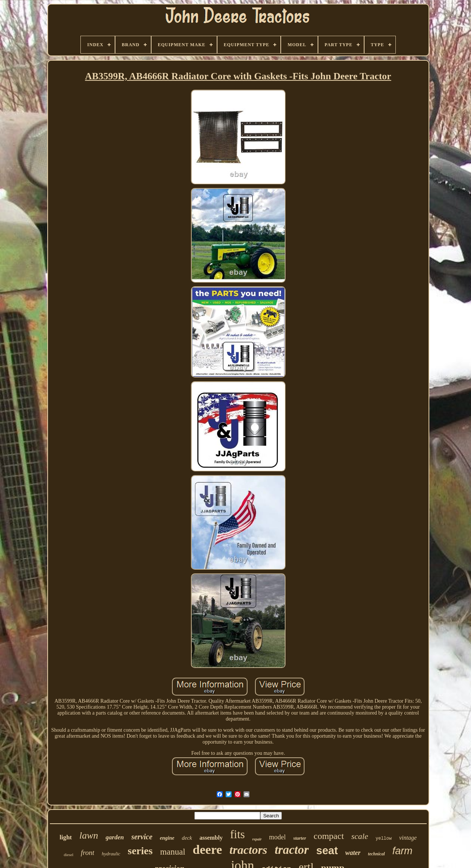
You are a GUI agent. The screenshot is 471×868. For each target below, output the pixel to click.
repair (257, 839)
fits (238, 834)
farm (402, 851)
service (142, 837)
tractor (292, 850)
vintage (408, 838)
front (87, 853)
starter (300, 838)
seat (327, 850)
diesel (69, 855)
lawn (89, 835)
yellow (384, 839)
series (140, 851)
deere (208, 850)
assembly (211, 838)
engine (167, 838)
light (66, 837)
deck (187, 838)
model (278, 837)
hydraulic (111, 854)
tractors (248, 850)
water (353, 853)
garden (115, 837)
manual (173, 852)
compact (329, 836)
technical (376, 854)
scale (360, 836)
